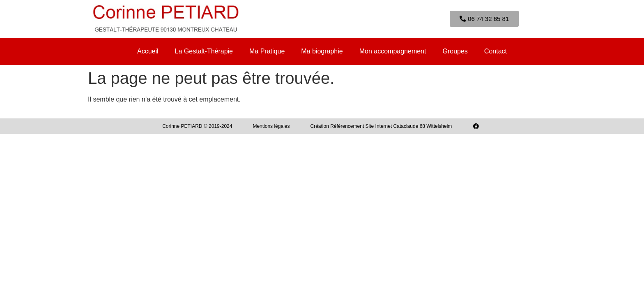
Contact (496, 51)
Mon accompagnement (393, 51)
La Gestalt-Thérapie (204, 51)
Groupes (455, 51)
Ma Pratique (267, 51)
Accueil (148, 51)
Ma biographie (322, 51)
